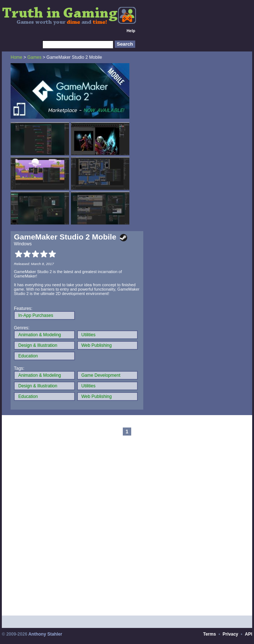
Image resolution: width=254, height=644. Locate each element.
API (249, 634)
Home (16, 57)
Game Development (101, 375)
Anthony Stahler (45, 634)
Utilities (89, 335)
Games (35, 57)
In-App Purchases (36, 315)
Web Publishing (97, 345)
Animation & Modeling (40, 335)
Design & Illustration (38, 345)
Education (28, 356)
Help (131, 31)
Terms (210, 634)
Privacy (230, 634)
